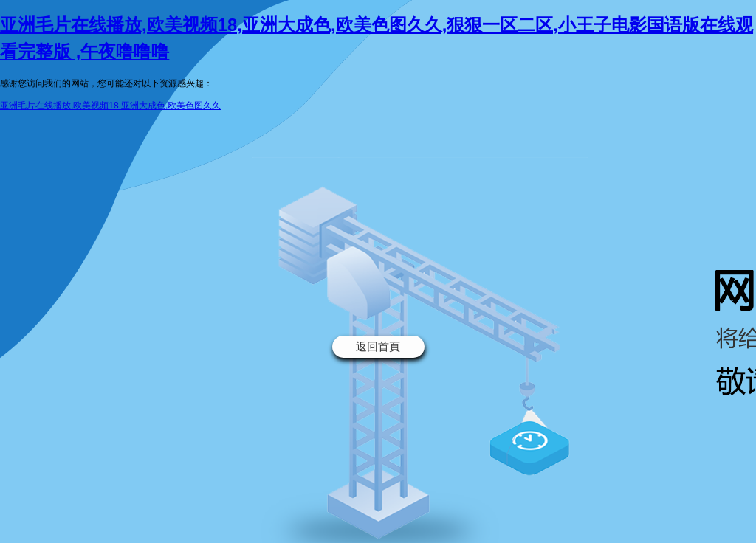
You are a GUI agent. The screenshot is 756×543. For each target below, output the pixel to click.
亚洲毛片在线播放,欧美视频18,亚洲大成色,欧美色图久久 (110, 106)
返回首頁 (378, 346)
